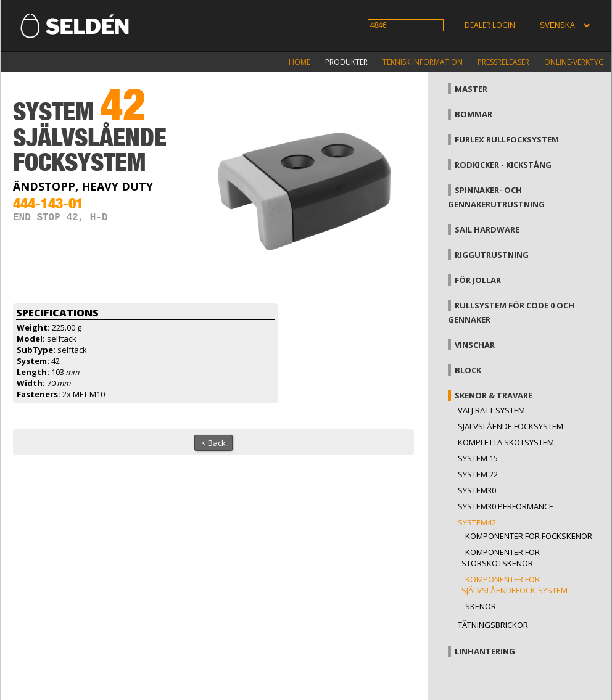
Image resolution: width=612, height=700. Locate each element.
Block (468, 370)
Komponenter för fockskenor (529, 536)
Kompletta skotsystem (506, 442)
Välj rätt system (491, 410)
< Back (213, 443)
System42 (477, 522)
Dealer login (490, 25)
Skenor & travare (494, 395)
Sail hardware (487, 229)
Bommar (473, 114)
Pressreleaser (503, 62)
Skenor (481, 606)
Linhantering (485, 651)
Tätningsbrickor (493, 625)
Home (300, 62)
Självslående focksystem (511, 426)
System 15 (478, 458)
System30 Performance (506, 506)
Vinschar (475, 345)
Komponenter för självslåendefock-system (515, 585)
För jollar (478, 280)
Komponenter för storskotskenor (501, 558)
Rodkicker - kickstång (503, 165)
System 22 (478, 474)
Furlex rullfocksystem (507, 139)
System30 (477, 490)
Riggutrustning (492, 255)
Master (471, 89)
